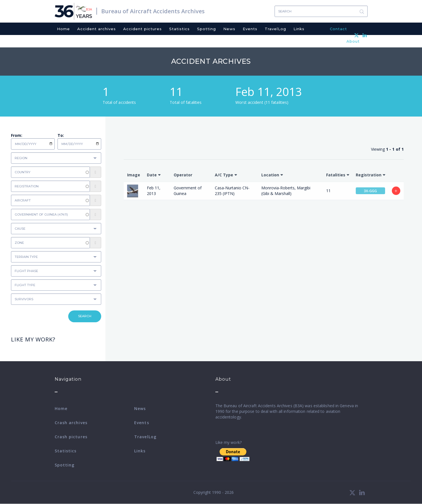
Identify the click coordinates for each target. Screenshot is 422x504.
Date (152, 175)
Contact (338, 29)
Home (63, 29)
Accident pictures (142, 29)
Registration (369, 175)
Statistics (179, 29)
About (353, 41)
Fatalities (336, 175)
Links (299, 29)
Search (362, 11)
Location (270, 175)
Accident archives (97, 29)
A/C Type (224, 175)
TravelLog (275, 29)
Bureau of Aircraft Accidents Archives (153, 11)
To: (61, 135)
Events (250, 29)
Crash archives (71, 423)
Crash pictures (71, 437)
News (229, 29)
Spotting (206, 29)
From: (17, 135)
